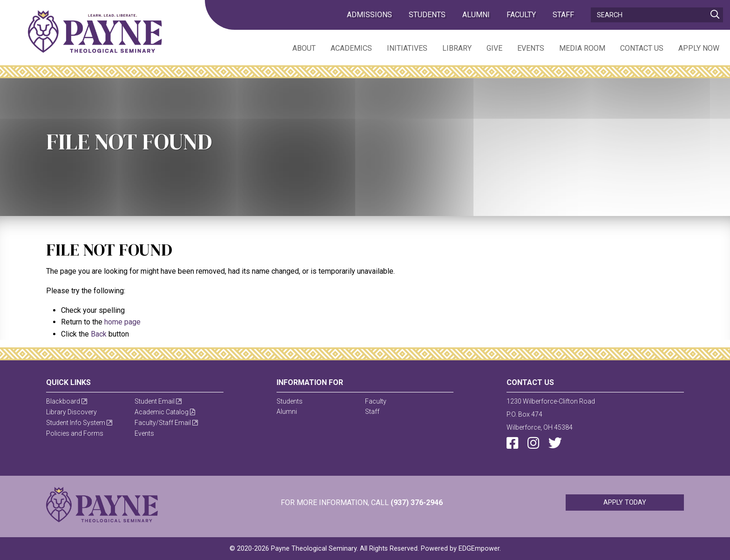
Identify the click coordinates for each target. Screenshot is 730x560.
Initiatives (407, 48)
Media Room (582, 48)
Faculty (521, 15)
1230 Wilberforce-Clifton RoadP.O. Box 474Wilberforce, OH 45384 (551, 414)
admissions (369, 15)
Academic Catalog (165, 412)
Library (457, 48)
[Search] (657, 15)
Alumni (476, 15)
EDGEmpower (479, 549)
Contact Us (642, 48)
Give (494, 48)
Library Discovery (71, 412)
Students (427, 15)
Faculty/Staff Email (166, 423)
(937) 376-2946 (417, 503)
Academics (351, 48)
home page (122, 322)
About (304, 48)
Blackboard (67, 401)
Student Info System (79, 423)
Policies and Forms (75, 433)
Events (531, 48)
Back (99, 334)
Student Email (158, 401)
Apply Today (625, 503)
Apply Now (699, 48)
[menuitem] (297, 48)
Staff (563, 15)
